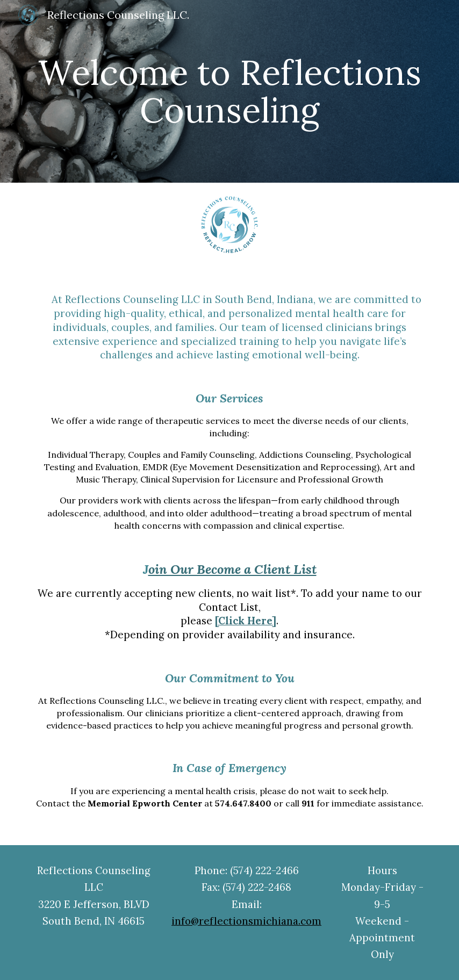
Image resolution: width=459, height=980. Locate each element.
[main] (229, 92)
